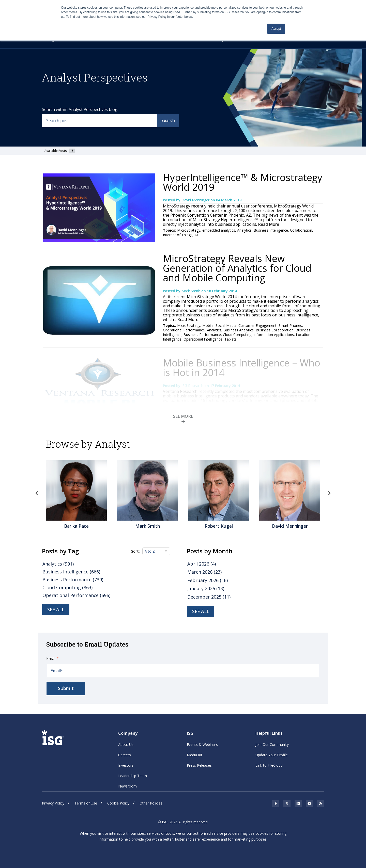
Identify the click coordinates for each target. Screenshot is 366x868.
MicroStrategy (189, 230)
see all (201, 611)
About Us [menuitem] (126, 744)
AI (196, 235)
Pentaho (288, 420)
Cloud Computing (237, 335)
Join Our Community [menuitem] (272, 744)
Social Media (226, 325)
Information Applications (274, 335)
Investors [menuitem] (126, 765)
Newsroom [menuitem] (127, 786)
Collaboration (301, 230)
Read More (268, 224)
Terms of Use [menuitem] (86, 803)
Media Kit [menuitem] (195, 755)
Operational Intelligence (203, 339)
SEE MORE (183, 419)
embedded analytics (219, 230)
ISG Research (193, 386)
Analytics (244, 230)
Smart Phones (290, 325)
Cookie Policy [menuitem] (118, 803)
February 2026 (208, 580)
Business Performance (202, 335)
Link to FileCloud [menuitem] (269, 765)
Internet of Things (178, 235)
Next (329, 493)
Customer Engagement (257, 325)
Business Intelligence (271, 230)
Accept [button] (276, 29)
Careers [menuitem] (125, 755)
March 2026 (204, 572)
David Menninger (196, 200)
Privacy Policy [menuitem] (53, 803)
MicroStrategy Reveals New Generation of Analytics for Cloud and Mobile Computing (237, 268)
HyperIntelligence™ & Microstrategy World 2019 (243, 182)
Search (168, 120)
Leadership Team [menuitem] (133, 776)
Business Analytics (239, 330)
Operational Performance (184, 330)
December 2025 (209, 597)
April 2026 (202, 564)
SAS (198, 425)
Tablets (231, 339)
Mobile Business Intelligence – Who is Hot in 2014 (242, 367)
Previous (37, 493)
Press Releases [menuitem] (199, 765)
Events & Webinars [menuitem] (202, 744)
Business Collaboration (275, 330)
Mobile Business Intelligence (255, 420)
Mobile (208, 325)
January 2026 (206, 588)
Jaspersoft (227, 425)
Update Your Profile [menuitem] (272, 755)
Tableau (210, 425)
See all (56, 609)
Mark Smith (191, 291)
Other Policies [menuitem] (151, 803)
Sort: (135, 551)
